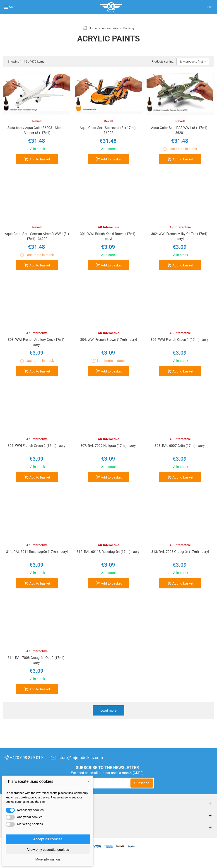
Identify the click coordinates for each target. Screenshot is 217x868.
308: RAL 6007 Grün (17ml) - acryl (180, 446)
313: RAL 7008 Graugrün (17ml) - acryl (180, 552)
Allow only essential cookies (48, 850)
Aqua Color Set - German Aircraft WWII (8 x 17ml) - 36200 (37, 236)
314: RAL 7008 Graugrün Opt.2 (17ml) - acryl (37, 660)
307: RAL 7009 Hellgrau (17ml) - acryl (108, 446)
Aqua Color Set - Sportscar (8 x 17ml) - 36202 (108, 130)
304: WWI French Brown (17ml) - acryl (108, 340)
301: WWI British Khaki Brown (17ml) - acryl (108, 236)
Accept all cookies (48, 839)
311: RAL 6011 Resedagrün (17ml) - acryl (37, 552)
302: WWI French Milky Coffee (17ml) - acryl (180, 236)
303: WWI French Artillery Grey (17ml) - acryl (37, 342)
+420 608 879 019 (23, 758)
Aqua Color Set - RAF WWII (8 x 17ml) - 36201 (180, 130)
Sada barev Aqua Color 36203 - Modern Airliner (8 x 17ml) (37, 130)
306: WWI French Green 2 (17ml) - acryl (37, 446)
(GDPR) (138, 773)
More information (48, 859)
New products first (193, 62)
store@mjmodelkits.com (77, 758)
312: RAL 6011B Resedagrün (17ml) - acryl (108, 552)
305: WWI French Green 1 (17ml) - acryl (180, 340)
